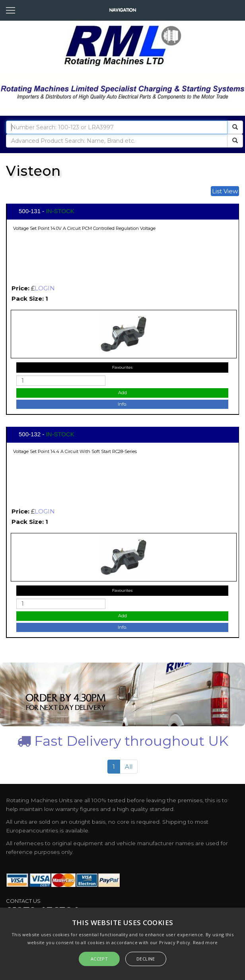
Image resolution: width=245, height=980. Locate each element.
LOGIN (45, 288)
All (129, 767)
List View (225, 191)
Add (122, 393)
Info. (122, 404)
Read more (205, 942)
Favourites (122, 367)
